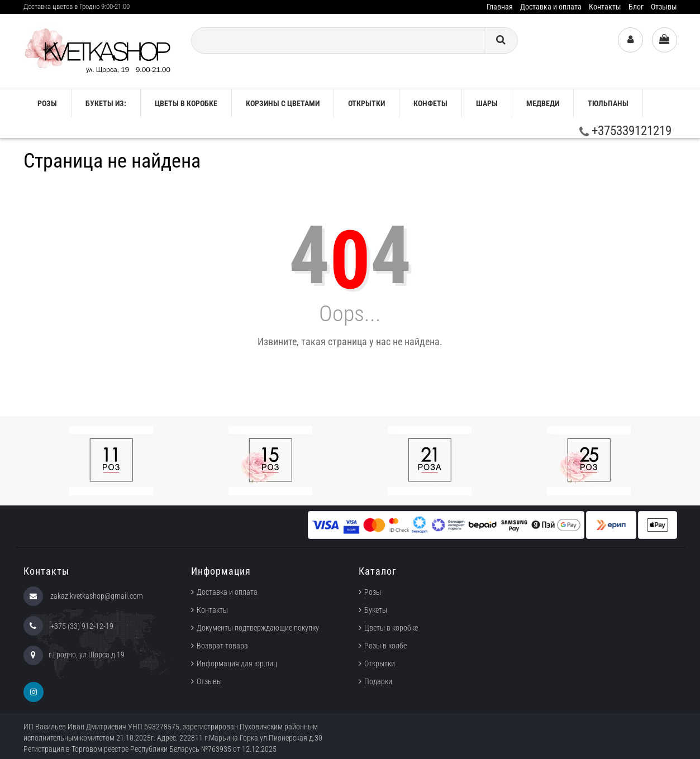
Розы (373, 592)
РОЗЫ (47, 103)
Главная (500, 7)
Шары (487, 103)
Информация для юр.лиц (237, 663)
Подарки (378, 681)
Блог (636, 7)
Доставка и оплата (551, 7)
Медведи (543, 103)
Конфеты (430, 103)
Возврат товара (222, 646)
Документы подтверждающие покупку (258, 628)
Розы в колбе (385, 646)
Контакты (605, 7)
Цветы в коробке (186, 103)
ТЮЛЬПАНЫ (608, 103)
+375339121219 (625, 131)
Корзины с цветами (283, 103)
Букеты (376, 610)
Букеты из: (106, 103)
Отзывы (664, 7)
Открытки (366, 103)
